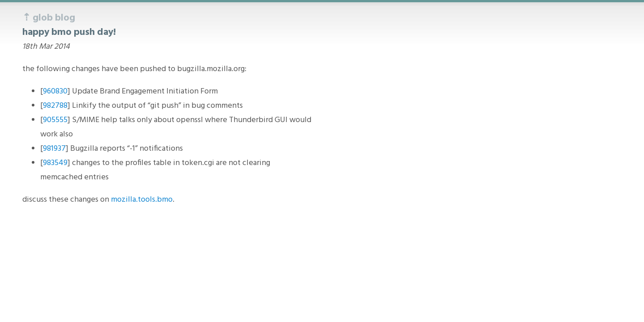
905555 (55, 120)
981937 (54, 149)
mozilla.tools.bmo (142, 200)
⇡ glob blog (49, 18)
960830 (55, 91)
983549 (55, 163)
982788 (55, 106)
